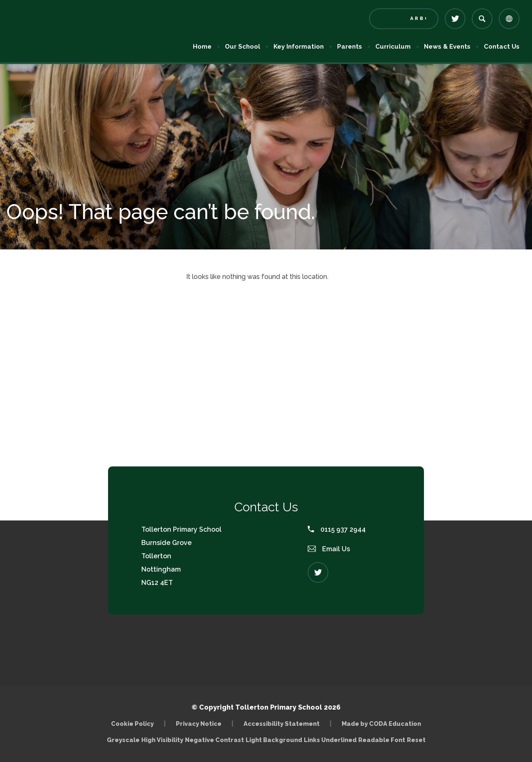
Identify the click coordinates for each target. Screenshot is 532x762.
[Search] (482, 19)
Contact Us (502, 47)
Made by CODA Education (381, 724)
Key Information (299, 47)
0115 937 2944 (337, 529)
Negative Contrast (214, 740)
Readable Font (382, 740)
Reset (416, 740)
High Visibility (162, 740)
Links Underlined (330, 740)
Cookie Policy (132, 724)
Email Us (329, 549)
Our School (243, 47)
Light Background (274, 740)
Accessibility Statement (282, 724)
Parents (350, 47)
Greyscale (123, 740)
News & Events (447, 47)
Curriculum (393, 47)
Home (202, 47)
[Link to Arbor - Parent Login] (404, 19)
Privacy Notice (199, 724)
